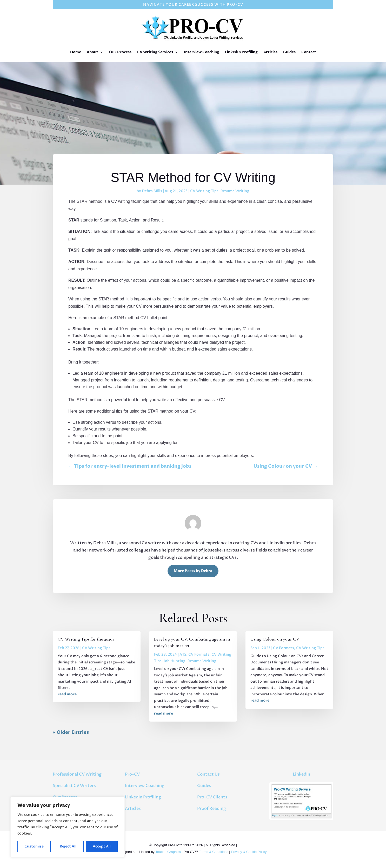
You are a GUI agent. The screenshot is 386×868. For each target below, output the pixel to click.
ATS (183, 654)
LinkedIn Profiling (241, 52)
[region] (68, 827)
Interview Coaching (202, 52)
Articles (270, 52)
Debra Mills (152, 191)
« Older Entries (71, 732)
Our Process (120, 52)
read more (67, 694)
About (92, 52)
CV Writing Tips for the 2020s (86, 639)
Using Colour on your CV (275, 639)
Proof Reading (212, 809)
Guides (289, 52)
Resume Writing (235, 191)
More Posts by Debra (193, 571)
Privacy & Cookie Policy (249, 852)
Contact (309, 52)
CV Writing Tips (204, 191)
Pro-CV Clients (212, 797)
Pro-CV (132, 774)
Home (76, 52)
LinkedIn (301, 774)
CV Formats (199, 654)
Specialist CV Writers (74, 786)
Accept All (102, 846)
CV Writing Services (155, 52)
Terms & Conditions (214, 852)
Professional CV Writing (77, 774)
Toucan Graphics (168, 852)
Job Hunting (175, 661)
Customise (34, 846)
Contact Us (208, 774)
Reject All (68, 846)
